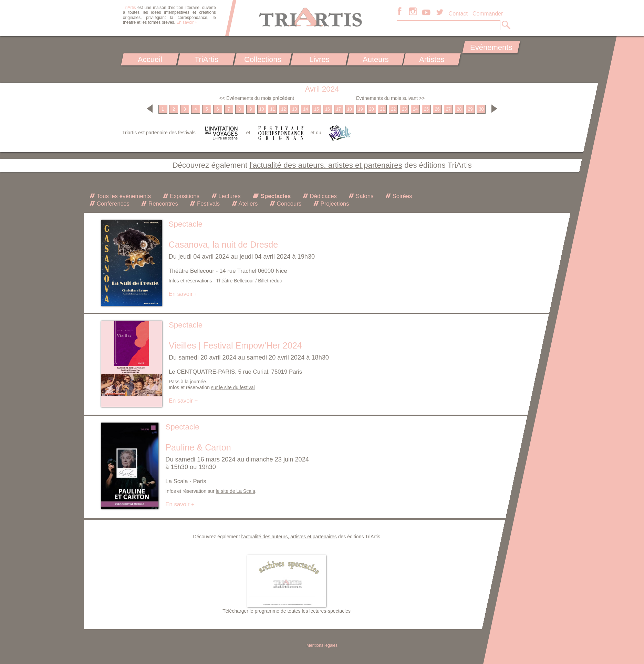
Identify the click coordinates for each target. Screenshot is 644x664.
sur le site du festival (233, 387)
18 (350, 109)
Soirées (402, 196)
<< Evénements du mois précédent (257, 98)
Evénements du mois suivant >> (390, 98)
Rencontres (162, 204)
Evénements (491, 47)
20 (371, 109)
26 (437, 109)
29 (470, 109)
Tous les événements (123, 196)
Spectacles (275, 196)
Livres (319, 59)
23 (404, 109)
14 (305, 109)
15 (316, 109)
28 (459, 109)
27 (448, 109)
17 (339, 109)
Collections (263, 59)
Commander (488, 13)
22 (393, 109)
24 (415, 109)
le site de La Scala (236, 491)
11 (272, 109)
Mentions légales (322, 645)
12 (283, 109)
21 (382, 109)
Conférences (112, 204)
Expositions (184, 196)
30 (481, 109)
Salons (364, 196)
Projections (334, 204)
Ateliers (248, 204)
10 (262, 109)
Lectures (229, 196)
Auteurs (376, 59)
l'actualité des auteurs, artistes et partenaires (326, 165)
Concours (288, 204)
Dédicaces (323, 196)
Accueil (150, 59)
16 (328, 109)
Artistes (432, 59)
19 (361, 109)
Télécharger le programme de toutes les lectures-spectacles (287, 611)
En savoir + (187, 22)
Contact (458, 13)
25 (426, 109)
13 (294, 109)
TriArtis (206, 59)
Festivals (207, 204)
